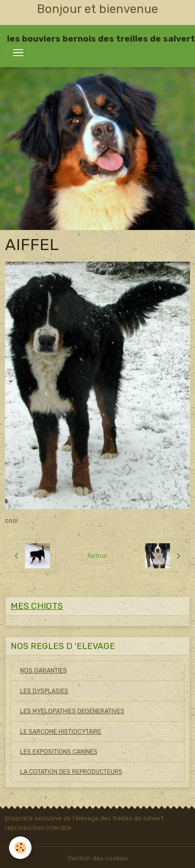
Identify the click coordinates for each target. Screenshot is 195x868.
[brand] (101, 39)
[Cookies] (20, 848)
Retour (97, 556)
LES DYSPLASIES (44, 691)
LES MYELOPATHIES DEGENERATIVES (72, 711)
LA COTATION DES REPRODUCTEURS (71, 772)
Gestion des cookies (98, 858)
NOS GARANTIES (43, 671)
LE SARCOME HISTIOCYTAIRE (61, 732)
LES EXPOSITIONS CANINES (59, 752)
